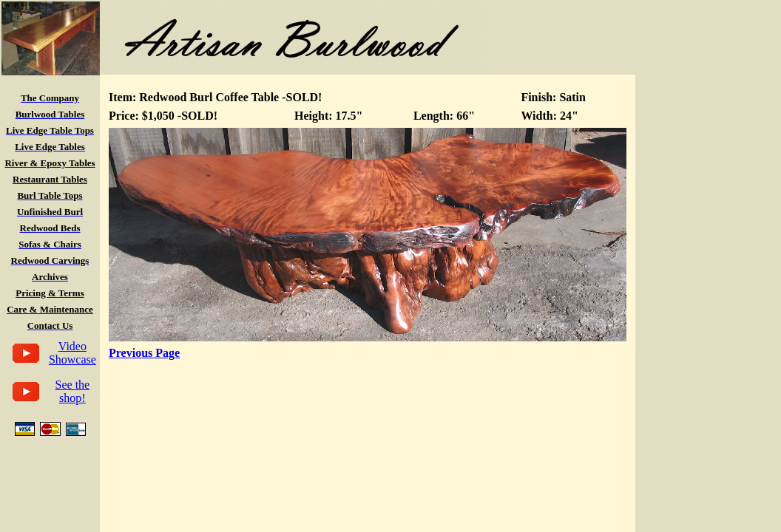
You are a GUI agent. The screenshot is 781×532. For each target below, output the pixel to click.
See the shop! (73, 391)
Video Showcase (72, 353)
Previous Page (144, 353)
